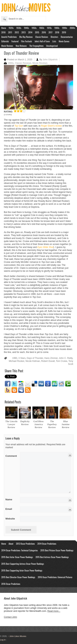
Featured (15, 41)
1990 (15, 358)
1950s (34, 28)
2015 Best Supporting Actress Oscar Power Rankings (23, 564)
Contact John (11, 617)
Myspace (21, 390)
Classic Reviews (42, 37)
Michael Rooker (16, 361)
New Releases (21, 46)
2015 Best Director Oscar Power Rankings (18, 577)
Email (28, 384)
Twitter (14, 384)
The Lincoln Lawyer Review (11, 424)
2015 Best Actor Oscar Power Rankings (17, 557)
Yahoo (8, 390)
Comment (11, 455)
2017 (50, 32)
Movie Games (64, 41)
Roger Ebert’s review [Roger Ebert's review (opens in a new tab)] (51, 126)
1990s (64, 28)
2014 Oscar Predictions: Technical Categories (20, 550)
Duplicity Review (25, 423)
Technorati (68, 384)
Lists (54, 41)
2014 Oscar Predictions (47, 544)
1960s (42, 28)
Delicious (34, 384)
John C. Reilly (66, 358)
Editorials (5, 41)
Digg (41, 384)
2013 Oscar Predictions (25, 544)
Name (11, 500)
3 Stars (22, 358)
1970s (49, 28)
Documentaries (67, 37)
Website (10, 519)
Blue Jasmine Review (66, 424)
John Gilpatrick (50, 60)
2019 (64, 32)
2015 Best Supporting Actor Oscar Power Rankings (22, 570)
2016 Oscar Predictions (11, 584)
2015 (37, 32)
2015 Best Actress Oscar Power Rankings (52, 557)
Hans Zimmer (51, 358)
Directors (54, 37)
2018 (57, 32)
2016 (44, 32)
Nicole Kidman (33, 361)
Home (4, 28)
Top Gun (19, 126)
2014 (30, 32)
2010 (3, 32)
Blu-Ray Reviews (26, 37)
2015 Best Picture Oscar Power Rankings (57, 550)
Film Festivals (26, 41)
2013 (23, 32)
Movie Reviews (7, 46)
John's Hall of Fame (42, 41)
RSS (28, 390)
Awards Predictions (9, 37)
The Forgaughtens (36, 46)
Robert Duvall (48, 361)
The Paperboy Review (52, 424)
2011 (10, 32)
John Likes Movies (17, 636)
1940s (26, 28)
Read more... (54, 611)
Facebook (8, 384)
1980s (57, 28)
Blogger (14, 390)
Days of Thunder (35, 358)
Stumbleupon (55, 384)
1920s (11, 28)
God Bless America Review (38, 424)
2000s (72, 28)
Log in (3, 640)
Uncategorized (52, 46)
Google (48, 384)
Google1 (21, 384)
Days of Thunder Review (22, 53)
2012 (17, 32)
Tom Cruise (62, 361)
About (11, 544)
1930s (19, 28)
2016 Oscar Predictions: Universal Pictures (55, 577)
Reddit (61, 384)
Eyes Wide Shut (45, 247)
